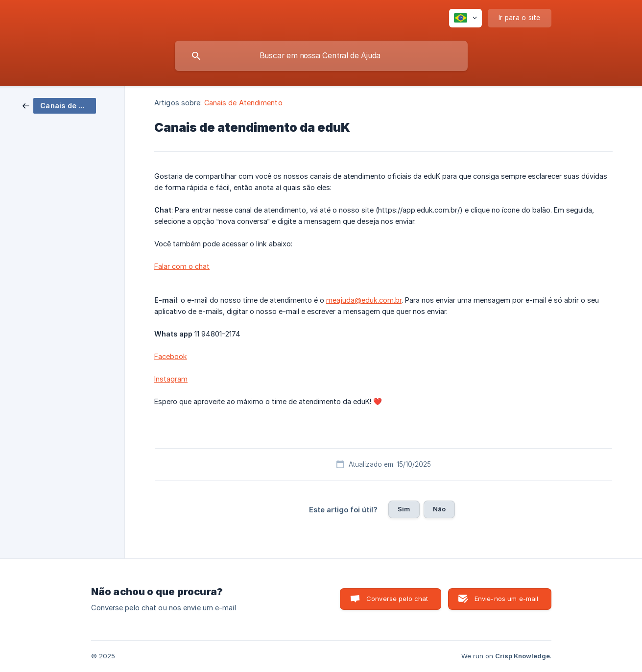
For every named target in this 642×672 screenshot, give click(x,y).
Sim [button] (404, 509)
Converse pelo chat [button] (397, 599)
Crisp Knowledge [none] (523, 656)
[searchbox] (321, 56)
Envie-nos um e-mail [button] (507, 599)
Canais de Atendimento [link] (243, 103)
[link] (59, 105)
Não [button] (439, 509)
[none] (465, 18)
